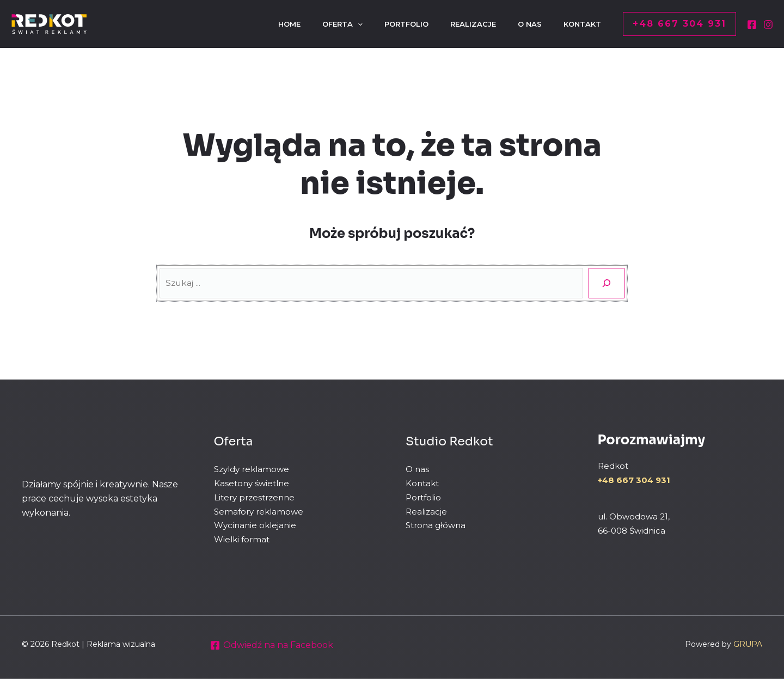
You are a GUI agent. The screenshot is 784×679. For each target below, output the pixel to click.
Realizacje (426, 511)
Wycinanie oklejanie (255, 525)
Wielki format (242, 539)
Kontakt (422, 483)
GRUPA (748, 644)
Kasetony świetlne (252, 483)
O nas (417, 469)
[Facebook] (752, 25)
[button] (679, 24)
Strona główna (436, 525)
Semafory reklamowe (259, 511)
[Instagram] (768, 25)
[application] (338, 24)
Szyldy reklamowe (252, 469)
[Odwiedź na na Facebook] (272, 645)
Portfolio (423, 497)
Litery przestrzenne (254, 497)
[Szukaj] (607, 283)
